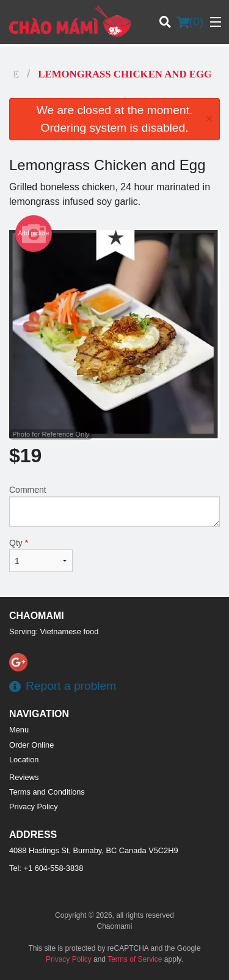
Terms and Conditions (47, 792)
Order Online (31, 745)
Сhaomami (37, 616)
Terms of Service (135, 959)
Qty (41, 555)
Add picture (34, 234)
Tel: (46, 868)
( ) (190, 22)
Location (24, 760)
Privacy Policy (34, 807)
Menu (19, 730)
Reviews (24, 777)
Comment (114, 506)
